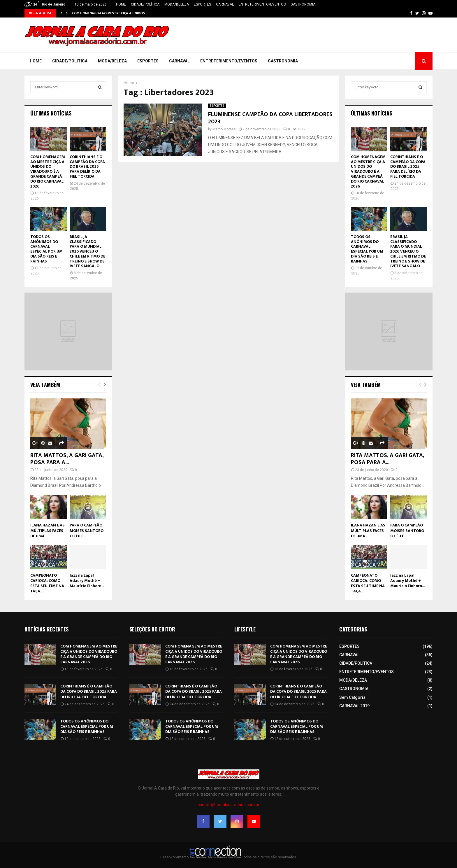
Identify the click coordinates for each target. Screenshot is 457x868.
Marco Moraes (224, 129)
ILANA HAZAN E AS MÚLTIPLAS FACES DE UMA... (48, 530)
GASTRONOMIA (303, 4)
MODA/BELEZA (177, 4)
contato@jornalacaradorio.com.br (228, 805)
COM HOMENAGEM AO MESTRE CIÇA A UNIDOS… (110, 13)
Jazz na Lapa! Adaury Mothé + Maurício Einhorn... (87, 581)
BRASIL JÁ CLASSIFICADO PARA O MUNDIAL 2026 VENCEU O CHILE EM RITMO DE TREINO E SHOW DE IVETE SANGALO (87, 251)
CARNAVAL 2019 (354, 706)
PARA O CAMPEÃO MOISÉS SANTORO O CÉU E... (87, 530)
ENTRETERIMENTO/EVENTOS (262, 4)
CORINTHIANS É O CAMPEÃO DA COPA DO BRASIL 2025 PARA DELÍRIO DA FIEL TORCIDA (87, 167)
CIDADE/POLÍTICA (145, 4)
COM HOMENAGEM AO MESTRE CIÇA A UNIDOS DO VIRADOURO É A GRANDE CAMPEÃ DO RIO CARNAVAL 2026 (48, 171)
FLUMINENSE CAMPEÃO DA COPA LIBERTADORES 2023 (270, 118)
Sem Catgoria (352, 697)
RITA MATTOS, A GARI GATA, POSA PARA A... (67, 459)
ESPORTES (202, 4)
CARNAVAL (225, 4)
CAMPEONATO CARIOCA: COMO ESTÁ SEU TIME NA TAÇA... (47, 583)
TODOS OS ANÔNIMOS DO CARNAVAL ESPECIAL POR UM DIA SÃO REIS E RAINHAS (46, 249)
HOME (121, 4)
